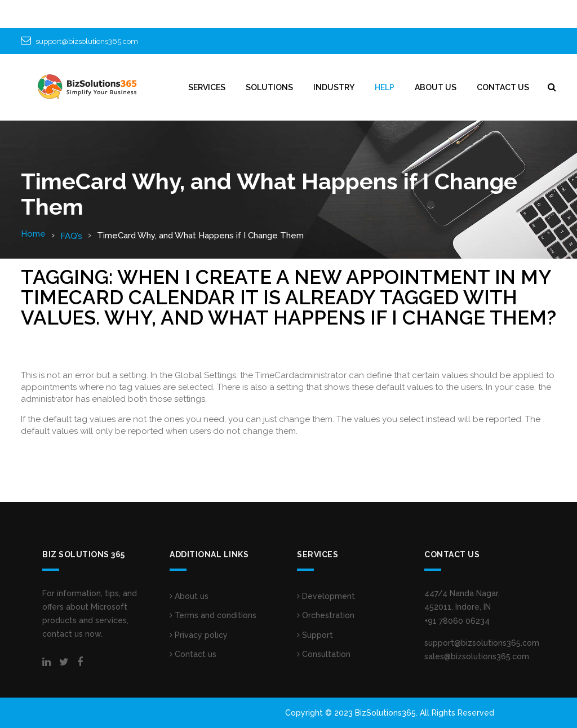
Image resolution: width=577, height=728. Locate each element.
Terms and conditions (213, 615)
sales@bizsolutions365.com (477, 656)
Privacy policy (199, 635)
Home (33, 234)
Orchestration (326, 615)
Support (315, 635)
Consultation (324, 654)
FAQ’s (71, 236)
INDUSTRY (334, 87)
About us (189, 596)
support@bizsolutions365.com (87, 41)
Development (326, 596)
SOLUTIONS (269, 87)
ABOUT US (436, 87)
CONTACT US (503, 87)
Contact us (193, 654)
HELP (385, 87)
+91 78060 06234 (457, 621)
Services (207, 87)
